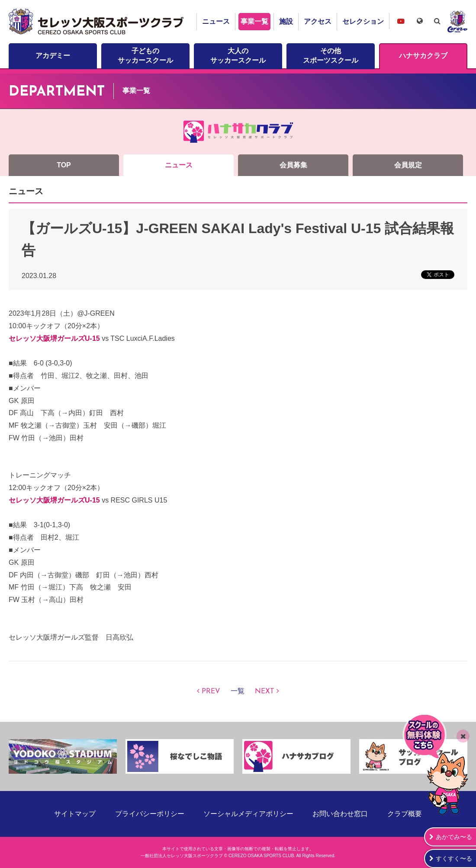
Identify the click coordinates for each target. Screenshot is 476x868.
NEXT (265, 692)
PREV (211, 692)
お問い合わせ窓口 (340, 814)
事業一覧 (254, 21)
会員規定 (408, 165)
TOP (64, 165)
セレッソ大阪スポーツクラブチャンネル (401, 21)
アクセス (318, 21)
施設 (286, 21)
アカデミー (53, 56)
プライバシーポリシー (150, 814)
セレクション (363, 21)
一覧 (238, 692)
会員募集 (293, 165)
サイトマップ (75, 814)
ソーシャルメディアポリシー (248, 814)
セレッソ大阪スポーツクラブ (97, 22)
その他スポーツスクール (331, 56)
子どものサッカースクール (145, 56)
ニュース (216, 21)
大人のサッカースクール (238, 56)
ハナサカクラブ (423, 56)
